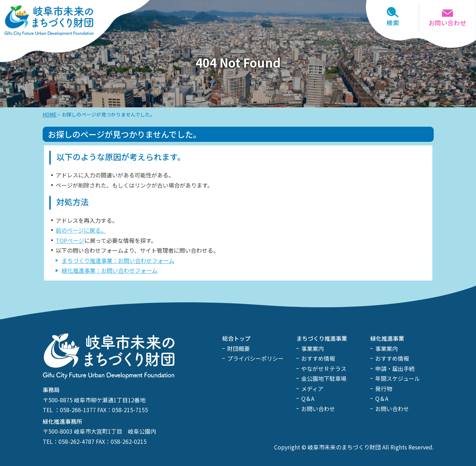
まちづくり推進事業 (322, 338)
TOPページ (70, 240)
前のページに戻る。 (81, 230)
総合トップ (236, 338)
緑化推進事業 (387, 338)
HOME (50, 114)
